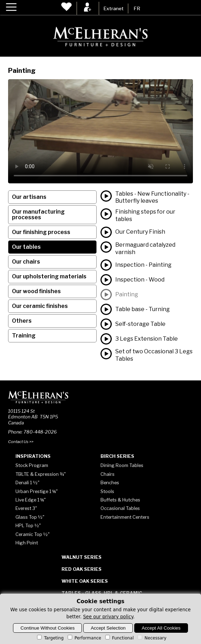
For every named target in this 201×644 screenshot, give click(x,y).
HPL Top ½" (28, 525)
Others (22, 321)
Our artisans (29, 197)
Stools (107, 491)
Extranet (114, 8)
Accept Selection (108, 628)
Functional (119, 638)
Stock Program (32, 465)
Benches (110, 482)
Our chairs (26, 262)
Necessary (151, 638)
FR (137, 8)
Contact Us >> (21, 442)
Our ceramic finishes (40, 306)
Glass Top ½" (30, 517)
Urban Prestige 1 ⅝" (37, 491)
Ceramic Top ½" (33, 534)
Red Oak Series (82, 569)
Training (24, 336)
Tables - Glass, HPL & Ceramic (102, 593)
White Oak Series (85, 581)
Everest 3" (26, 508)
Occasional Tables (120, 508)
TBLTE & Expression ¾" (41, 474)
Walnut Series (82, 557)
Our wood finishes (36, 291)
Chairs (108, 474)
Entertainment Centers (125, 517)
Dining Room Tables (122, 465)
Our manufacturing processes (38, 214)
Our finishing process (41, 232)
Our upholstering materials (49, 276)
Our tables (26, 247)
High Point (27, 543)
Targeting (50, 638)
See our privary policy (108, 617)
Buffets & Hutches (120, 500)
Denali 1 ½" (27, 482)
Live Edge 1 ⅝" (31, 500)
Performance (84, 638)
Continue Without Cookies (47, 628)
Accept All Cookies (161, 628)
